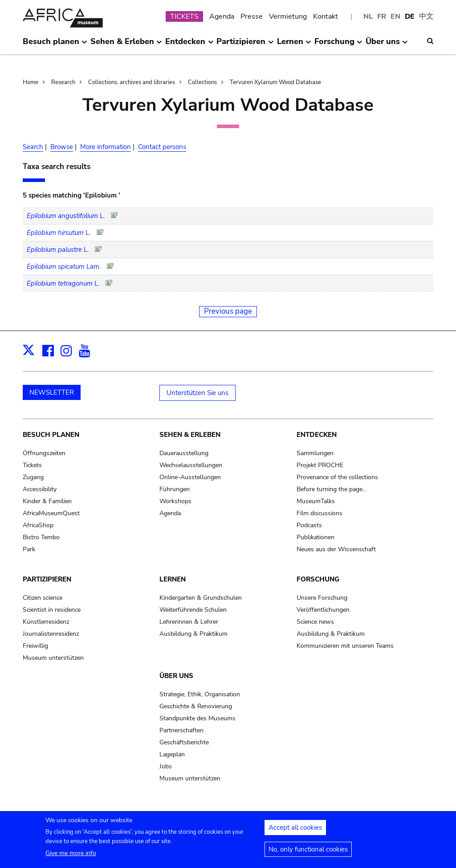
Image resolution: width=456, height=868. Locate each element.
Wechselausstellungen (191, 465)
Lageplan (172, 754)
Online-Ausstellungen (190, 477)
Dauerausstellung (184, 453)
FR (382, 16)
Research (63, 82)
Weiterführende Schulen (193, 610)
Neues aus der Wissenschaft (336, 549)
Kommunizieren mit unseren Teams (345, 646)
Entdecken (317, 435)
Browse (62, 147)
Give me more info (71, 858)
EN (395, 16)
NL (368, 16)
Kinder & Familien (47, 501)
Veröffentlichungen (323, 610)
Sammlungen (315, 453)
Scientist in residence (52, 610)
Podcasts (309, 525)
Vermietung (288, 16)
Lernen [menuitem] (294, 45)
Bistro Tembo (41, 537)
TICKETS (184, 16)
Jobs (166, 766)
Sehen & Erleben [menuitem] (126, 45)
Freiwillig (35, 646)
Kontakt (326, 16)
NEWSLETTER (52, 392)
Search (33, 147)
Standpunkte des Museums (197, 718)
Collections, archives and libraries (132, 82)
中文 (426, 16)
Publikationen (316, 537)
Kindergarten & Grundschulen (201, 598)
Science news (315, 622)
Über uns (176, 676)
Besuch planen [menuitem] (55, 45)
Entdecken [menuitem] (189, 45)
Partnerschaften (181, 730)
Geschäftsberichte (184, 742)
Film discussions (320, 513)
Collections (202, 82)
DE (410, 16)
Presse (252, 16)
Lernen (173, 579)
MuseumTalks (316, 501)
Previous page (228, 311)
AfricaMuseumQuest (51, 513)
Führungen (175, 489)
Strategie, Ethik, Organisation (200, 694)
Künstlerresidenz (46, 622)
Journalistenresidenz (51, 634)
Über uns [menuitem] (387, 45)
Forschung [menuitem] (338, 45)
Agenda (222, 16)
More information (106, 147)
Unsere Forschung (322, 598)
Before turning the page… (332, 489)
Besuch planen (51, 435)
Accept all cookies (295, 832)
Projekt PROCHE (320, 465)
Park (29, 549)
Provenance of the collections (337, 477)
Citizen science (43, 598)
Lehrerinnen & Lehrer (189, 622)
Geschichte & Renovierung (196, 706)
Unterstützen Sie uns (197, 393)
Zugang (33, 477)
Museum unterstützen (53, 658)
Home (31, 82)
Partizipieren (47, 579)
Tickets (32, 465)
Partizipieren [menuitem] (245, 45)
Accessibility (40, 489)
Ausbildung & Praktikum (193, 634)
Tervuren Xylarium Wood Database (275, 82)
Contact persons (162, 147)
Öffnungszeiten (44, 453)
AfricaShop (38, 525)
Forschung (318, 579)
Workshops (175, 501)
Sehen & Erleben (190, 435)
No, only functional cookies (308, 854)
